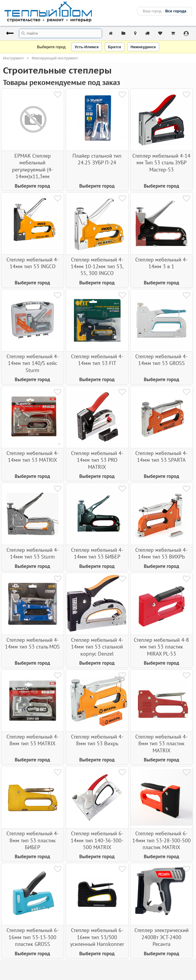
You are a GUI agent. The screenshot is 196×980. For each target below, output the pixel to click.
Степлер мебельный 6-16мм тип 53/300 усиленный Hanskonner (97, 937)
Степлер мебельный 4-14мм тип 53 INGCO (33, 263)
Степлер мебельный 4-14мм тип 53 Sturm (33, 553)
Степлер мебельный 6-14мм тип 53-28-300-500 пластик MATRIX (162, 840)
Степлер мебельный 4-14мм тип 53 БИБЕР (97, 553)
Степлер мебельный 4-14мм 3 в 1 (161, 263)
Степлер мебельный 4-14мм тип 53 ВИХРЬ (161, 553)
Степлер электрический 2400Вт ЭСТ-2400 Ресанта (162, 937)
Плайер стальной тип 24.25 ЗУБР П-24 (97, 159)
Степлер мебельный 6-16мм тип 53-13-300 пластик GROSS (33, 937)
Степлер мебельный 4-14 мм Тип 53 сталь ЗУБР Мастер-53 (161, 163)
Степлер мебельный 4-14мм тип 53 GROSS (161, 360)
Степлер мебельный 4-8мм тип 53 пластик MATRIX (161, 744)
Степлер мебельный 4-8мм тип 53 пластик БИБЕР (33, 840)
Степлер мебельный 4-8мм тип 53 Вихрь (97, 740)
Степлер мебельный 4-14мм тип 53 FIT (97, 360)
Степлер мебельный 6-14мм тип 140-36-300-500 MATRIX (97, 840)
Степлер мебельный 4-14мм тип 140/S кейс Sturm (33, 363)
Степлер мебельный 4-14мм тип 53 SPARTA (161, 456)
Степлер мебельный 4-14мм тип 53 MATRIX (33, 456)
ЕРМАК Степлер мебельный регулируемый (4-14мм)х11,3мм (33, 166)
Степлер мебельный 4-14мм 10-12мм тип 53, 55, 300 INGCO (97, 266)
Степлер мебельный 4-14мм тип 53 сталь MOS (32, 643)
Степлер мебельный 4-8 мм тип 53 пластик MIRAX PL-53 (161, 647)
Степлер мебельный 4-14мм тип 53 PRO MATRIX (97, 460)
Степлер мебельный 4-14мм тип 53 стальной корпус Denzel (97, 647)
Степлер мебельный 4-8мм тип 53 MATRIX (33, 740)
